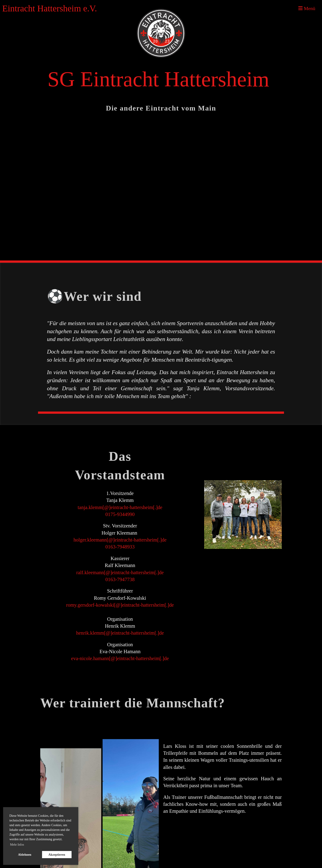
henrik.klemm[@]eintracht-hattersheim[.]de (120, 633)
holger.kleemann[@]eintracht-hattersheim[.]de (120, 540)
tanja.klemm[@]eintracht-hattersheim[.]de (120, 507)
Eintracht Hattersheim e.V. (50, 8)
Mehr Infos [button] (17, 845)
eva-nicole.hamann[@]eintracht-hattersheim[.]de (120, 658)
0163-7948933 (120, 547)
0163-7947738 (120, 579)
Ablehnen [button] (25, 855)
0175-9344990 (120, 514)
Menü (307, 8)
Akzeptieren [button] (57, 855)
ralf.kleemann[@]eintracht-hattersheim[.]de (120, 573)
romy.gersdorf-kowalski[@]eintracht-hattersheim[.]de (120, 605)
